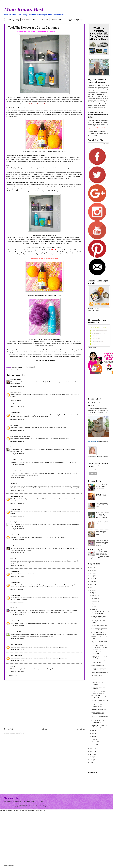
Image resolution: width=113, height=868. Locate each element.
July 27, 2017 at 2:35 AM (17, 589)
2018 (92, 590)
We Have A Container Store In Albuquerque (100, 701)
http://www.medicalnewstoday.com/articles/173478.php (42, 191)
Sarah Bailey (14, 379)
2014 (92, 754)
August (94, 607)
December (95, 595)
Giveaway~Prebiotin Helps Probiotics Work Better (99, 617)
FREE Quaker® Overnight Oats (100, 672)
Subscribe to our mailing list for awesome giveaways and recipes (98, 465)
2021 (92, 581)
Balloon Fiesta (57, 20)
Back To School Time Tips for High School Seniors (99, 642)
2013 (92, 757)
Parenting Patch (15, 522)
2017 (92, 593)
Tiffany (13, 484)
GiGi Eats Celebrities (17, 471)
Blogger (45, 806)
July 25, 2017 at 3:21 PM (17, 430)
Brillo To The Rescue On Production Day (98, 722)
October (94, 601)
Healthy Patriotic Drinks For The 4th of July (99, 726)
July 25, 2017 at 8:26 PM (17, 529)
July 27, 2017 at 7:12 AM (17, 615)
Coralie (13, 546)
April (93, 736)
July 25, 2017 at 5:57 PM (17, 465)
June (93, 731)
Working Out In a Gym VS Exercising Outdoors (99, 669)
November (95, 598)
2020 (92, 584)
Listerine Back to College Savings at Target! (98, 662)
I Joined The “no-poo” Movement (97, 676)
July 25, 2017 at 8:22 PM (17, 516)
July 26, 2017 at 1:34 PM (17, 540)
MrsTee (13, 608)
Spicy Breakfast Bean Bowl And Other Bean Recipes (100, 613)
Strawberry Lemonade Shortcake (97, 683)
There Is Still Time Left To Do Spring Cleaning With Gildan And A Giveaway (102, 543)
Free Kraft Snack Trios (98, 665)
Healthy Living (13, 20)
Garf (12, 666)
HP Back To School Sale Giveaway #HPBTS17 (98, 692)
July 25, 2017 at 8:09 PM (17, 503)
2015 (92, 751)
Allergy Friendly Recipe (74, 20)
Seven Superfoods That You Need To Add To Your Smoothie (102, 486)
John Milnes (14, 392)
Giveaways (26, 20)
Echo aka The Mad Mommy (18, 436)
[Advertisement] (23, 704)
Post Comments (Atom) (18, 733)
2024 (92, 573)
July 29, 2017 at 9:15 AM (17, 671)
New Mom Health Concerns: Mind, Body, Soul (99, 706)
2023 (92, 576)
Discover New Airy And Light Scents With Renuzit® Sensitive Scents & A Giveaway (102, 515)
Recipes (36, 20)
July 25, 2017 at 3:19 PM (17, 419)
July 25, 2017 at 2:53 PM (17, 406)
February (94, 742)
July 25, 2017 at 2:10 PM (17, 386)
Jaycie (12, 425)
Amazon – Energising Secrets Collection (49, 339)
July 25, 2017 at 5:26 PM (17, 441)
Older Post (81, 729)
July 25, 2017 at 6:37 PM (17, 490)
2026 (92, 567)
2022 (92, 579)
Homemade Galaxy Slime (98, 680)
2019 (92, 587)
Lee (12, 447)
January (94, 745)
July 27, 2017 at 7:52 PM (17, 639)
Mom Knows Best (24, 9)
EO (46, 151)
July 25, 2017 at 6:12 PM (17, 478)
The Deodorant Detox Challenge (38, 104)
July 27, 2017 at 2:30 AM (17, 576)
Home (45, 729)
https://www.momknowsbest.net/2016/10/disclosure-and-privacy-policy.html (24, 801)
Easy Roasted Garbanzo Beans (100, 625)
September (95, 604)
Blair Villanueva (15, 645)
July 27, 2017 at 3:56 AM (17, 602)
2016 (92, 748)
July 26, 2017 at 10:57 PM (17, 565)
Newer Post (8, 729)
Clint (12, 559)
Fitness (45, 20)
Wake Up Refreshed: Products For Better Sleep (101, 533)
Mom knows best (9, 866)
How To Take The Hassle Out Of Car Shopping (99, 629)
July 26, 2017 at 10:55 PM (17, 553)
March (94, 739)
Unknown (13, 412)
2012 (92, 760)
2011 (92, 763)
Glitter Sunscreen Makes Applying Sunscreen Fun (99, 633)
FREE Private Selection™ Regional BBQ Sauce (98, 713)
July (93, 609)
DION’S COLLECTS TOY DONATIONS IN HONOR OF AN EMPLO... (99, 647)
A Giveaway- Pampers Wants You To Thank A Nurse (102, 505)
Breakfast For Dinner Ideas (99, 709)
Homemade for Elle (16, 632)
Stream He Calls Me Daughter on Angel (101, 495)
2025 (92, 570)
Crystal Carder (15, 460)
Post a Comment (13, 675)
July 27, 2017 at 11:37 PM (17, 650)
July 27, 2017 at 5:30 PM (17, 626)
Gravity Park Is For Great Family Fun (98, 653)
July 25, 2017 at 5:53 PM (17, 454)
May (93, 733)
